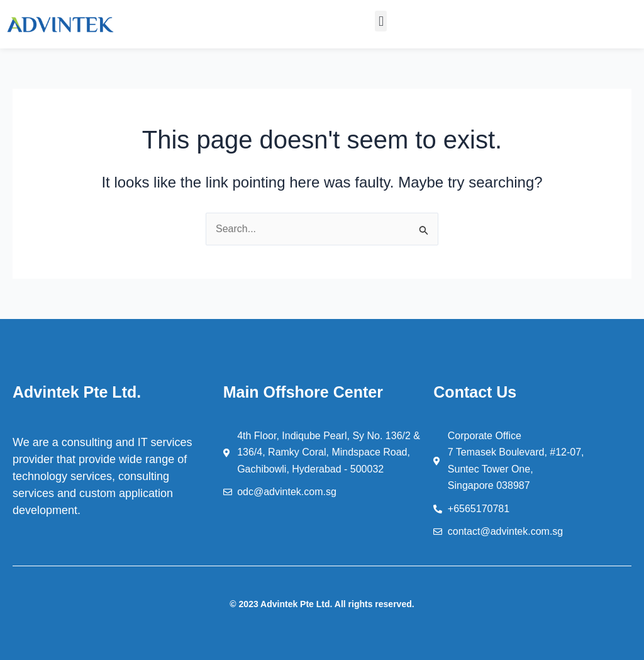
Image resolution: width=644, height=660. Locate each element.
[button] (381, 21)
